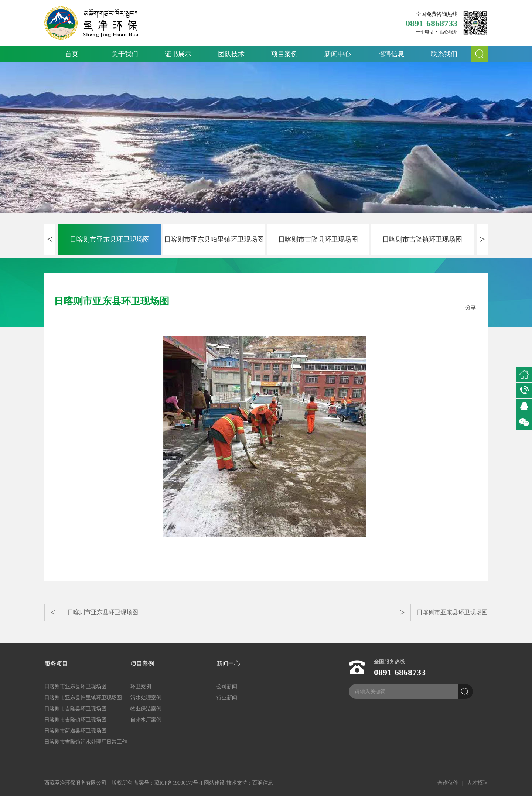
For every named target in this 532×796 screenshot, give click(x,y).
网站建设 (214, 783)
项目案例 (284, 54)
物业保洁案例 (146, 709)
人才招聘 (477, 783)
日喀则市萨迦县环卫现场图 (75, 731)
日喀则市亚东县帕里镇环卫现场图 (214, 239)
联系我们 (444, 54)
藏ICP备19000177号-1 (179, 783)
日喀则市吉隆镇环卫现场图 (422, 239)
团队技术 (231, 54)
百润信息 (263, 783)
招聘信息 (391, 54)
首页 (72, 54)
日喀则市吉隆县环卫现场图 (318, 239)
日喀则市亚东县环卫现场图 (110, 239)
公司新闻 (227, 686)
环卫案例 (141, 686)
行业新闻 (227, 698)
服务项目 (56, 664)
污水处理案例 (146, 698)
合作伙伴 (448, 783)
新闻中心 (338, 54)
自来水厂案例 (146, 720)
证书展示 (178, 54)
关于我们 (125, 54)
